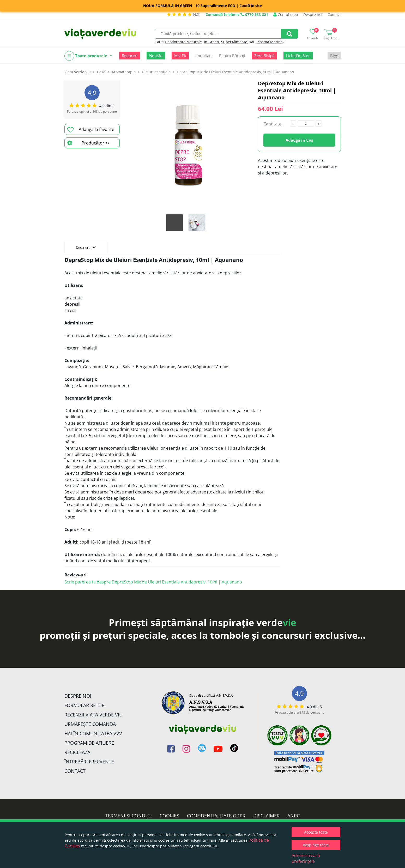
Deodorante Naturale (183, 42)
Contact (334, 14)
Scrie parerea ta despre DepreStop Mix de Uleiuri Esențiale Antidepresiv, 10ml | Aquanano (153, 582)
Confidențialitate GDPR (216, 816)
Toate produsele (89, 56)
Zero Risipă (264, 56)
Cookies (169, 816)
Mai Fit (180, 56)
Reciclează (77, 752)
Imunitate (204, 56)
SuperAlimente (234, 42)
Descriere (86, 247)
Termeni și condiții (129, 816)
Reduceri (130, 56)
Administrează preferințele (306, 858)
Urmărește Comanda (90, 724)
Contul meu (286, 14)
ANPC (294, 816)
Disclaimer (266, 816)
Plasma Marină (270, 42)
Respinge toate (316, 845)
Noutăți (156, 56)
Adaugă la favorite (91, 130)
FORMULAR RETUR (84, 705)
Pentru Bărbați (232, 56)
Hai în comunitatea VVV (93, 733)
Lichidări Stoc (298, 56)
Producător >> (89, 143)
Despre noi (313, 14)
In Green (211, 42)
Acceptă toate (316, 832)
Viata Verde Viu (78, 72)
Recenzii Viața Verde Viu (93, 715)
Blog (334, 56)
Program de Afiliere (89, 743)
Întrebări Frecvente (89, 762)
